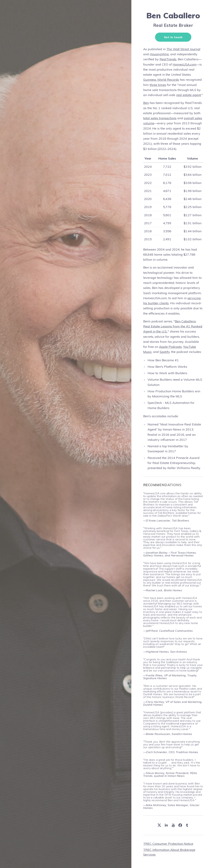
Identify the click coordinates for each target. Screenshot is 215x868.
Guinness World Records (161, 80)
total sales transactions (160, 118)
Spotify (165, 352)
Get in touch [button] (173, 37)
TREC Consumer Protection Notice (168, 844)
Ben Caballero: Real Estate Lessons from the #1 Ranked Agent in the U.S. (173, 326)
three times (158, 85)
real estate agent (189, 95)
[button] (159, 825)
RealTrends (168, 59)
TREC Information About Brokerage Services (169, 852)
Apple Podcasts (170, 347)
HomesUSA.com (185, 64)
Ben (146, 103)
